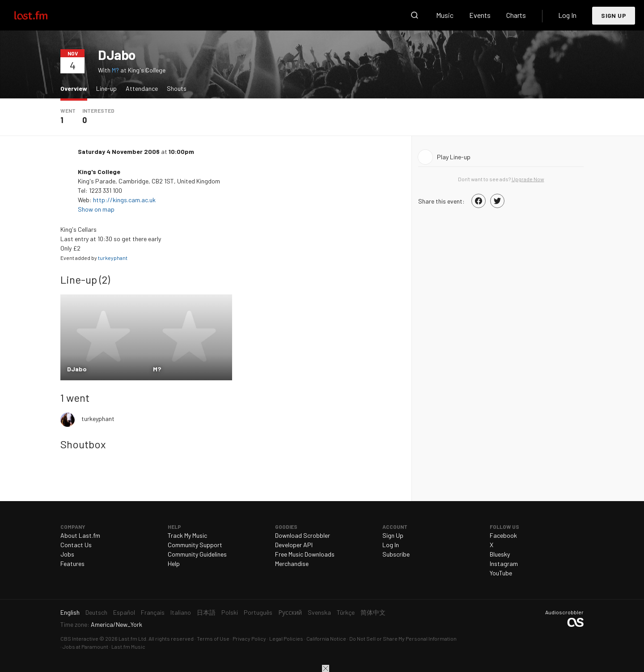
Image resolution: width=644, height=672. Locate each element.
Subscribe (396, 554)
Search (415, 15)
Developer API (294, 545)
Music (445, 15)
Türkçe (346, 612)
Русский (290, 612)
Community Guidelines (197, 554)
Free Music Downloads (305, 554)
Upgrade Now (528, 179)
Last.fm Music (128, 646)
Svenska (319, 612)
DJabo (117, 55)
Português (258, 612)
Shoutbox (83, 444)
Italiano (181, 612)
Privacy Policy (249, 638)
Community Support (195, 545)
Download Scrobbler (303, 535)
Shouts (177, 88)
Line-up (106, 88)
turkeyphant (113, 258)
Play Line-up (454, 157)
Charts (516, 15)
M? (115, 70)
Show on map (97, 209)
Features (72, 564)
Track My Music (187, 535)
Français (153, 612)
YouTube (501, 573)
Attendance (142, 88)
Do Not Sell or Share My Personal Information (403, 638)
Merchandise (292, 564)
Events (480, 15)
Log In (567, 15)
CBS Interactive (79, 638)
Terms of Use (213, 638)
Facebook (503, 535)
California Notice (326, 638)
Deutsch (96, 612)
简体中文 (373, 612)
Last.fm (41, 15)
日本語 (206, 612)
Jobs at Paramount (85, 646)
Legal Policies (286, 638)
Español (124, 612)
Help (174, 564)
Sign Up (614, 15)
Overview (76, 88)
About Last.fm (80, 535)
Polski (230, 612)
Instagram (504, 564)
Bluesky (500, 554)
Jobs (67, 554)
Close (326, 668)
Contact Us (76, 545)
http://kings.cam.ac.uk (124, 200)
